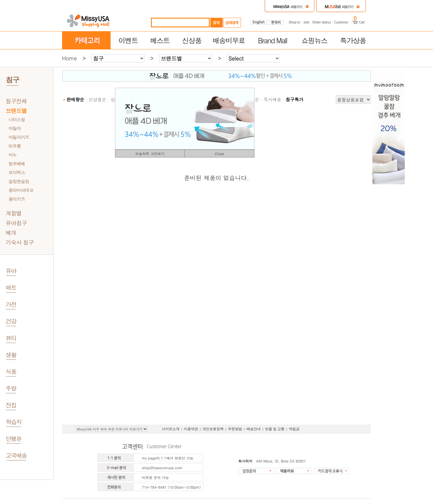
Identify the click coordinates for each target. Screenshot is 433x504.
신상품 (192, 40)
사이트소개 (171, 429)
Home (69, 58)
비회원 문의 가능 (155, 477)
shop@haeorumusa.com (162, 468)
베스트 (160, 40)
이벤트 (128, 40)
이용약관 (191, 429)
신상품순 (97, 99)
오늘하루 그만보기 (150, 154)
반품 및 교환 (275, 429)
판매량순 (75, 99)
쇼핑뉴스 (314, 40)
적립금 (294, 429)
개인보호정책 (213, 429)
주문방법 (235, 429)
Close (219, 154)
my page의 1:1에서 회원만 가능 (168, 458)
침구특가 (294, 99)
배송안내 (254, 429)
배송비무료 (229, 40)
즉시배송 (272, 99)
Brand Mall (273, 40)
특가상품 (353, 40)
